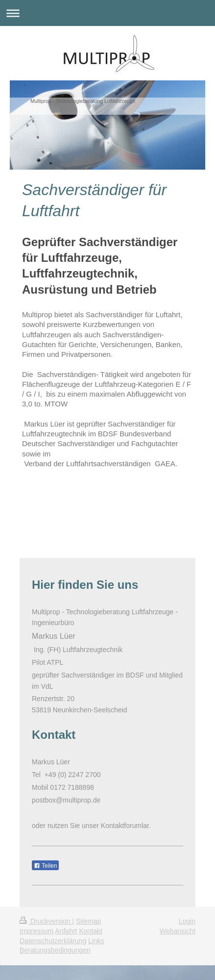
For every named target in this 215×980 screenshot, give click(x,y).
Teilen (45, 866)
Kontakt (90, 931)
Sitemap (88, 921)
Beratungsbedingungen (55, 950)
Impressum (36, 931)
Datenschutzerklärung (53, 941)
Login (187, 921)
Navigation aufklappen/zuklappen (107, 13)
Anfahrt (66, 931)
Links (96, 941)
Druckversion (46, 921)
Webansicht (178, 931)
